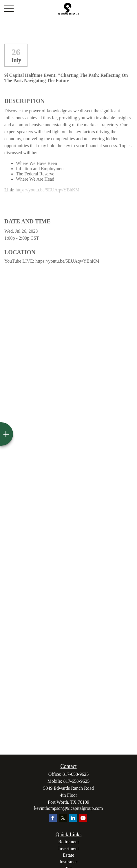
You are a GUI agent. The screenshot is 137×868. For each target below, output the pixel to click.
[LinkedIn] (73, 818)
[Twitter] (63, 818)
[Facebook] (53, 818)
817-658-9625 (76, 774)
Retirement (68, 842)
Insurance (68, 862)
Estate (68, 855)
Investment (68, 848)
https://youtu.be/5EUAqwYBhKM (48, 190)
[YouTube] (83, 818)
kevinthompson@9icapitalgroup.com (68, 808)
